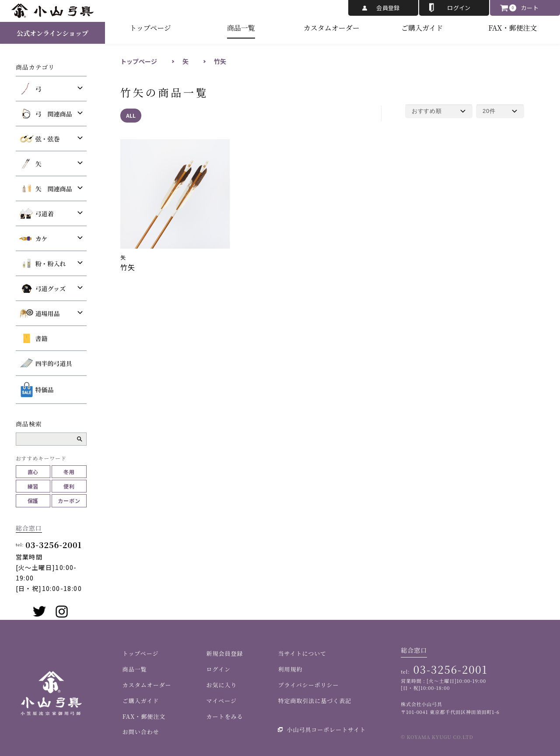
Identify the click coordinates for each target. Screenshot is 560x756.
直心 (33, 472)
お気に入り (222, 685)
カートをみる (225, 716)
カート (530, 8)
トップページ (150, 28)
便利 (69, 486)
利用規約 (290, 669)
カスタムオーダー (332, 28)
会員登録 (388, 8)
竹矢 (220, 61)
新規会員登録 (225, 653)
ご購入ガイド (422, 28)
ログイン (459, 8)
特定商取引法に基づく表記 (315, 701)
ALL (131, 115)
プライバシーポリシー (308, 685)
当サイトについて (302, 653)
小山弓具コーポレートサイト (326, 730)
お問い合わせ (141, 732)
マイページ (222, 701)
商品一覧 (241, 28)
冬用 (69, 472)
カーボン (69, 501)
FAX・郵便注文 (513, 28)
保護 (33, 501)
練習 (33, 486)
